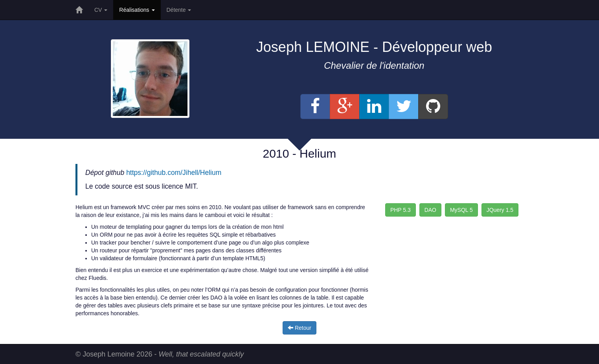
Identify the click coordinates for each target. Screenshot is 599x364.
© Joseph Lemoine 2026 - (160, 354)
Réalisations (137, 10)
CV (101, 10)
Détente (179, 10)
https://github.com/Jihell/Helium (174, 173)
